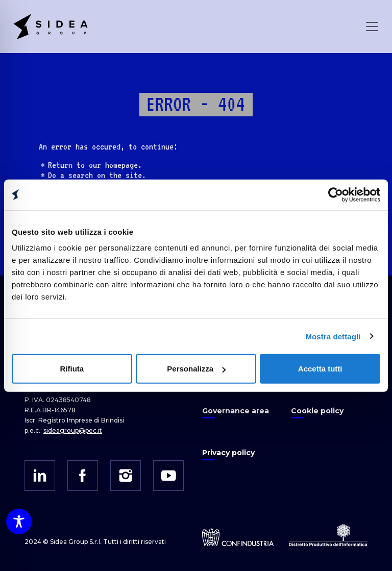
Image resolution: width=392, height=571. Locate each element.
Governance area (236, 411)
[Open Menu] (372, 27)
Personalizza (196, 369)
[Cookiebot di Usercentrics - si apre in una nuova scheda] (336, 194)
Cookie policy (317, 411)
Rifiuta (72, 369)
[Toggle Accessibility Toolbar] (19, 522)
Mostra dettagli (333, 336)
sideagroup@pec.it (73, 430)
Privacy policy (228, 453)
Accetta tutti (320, 369)
